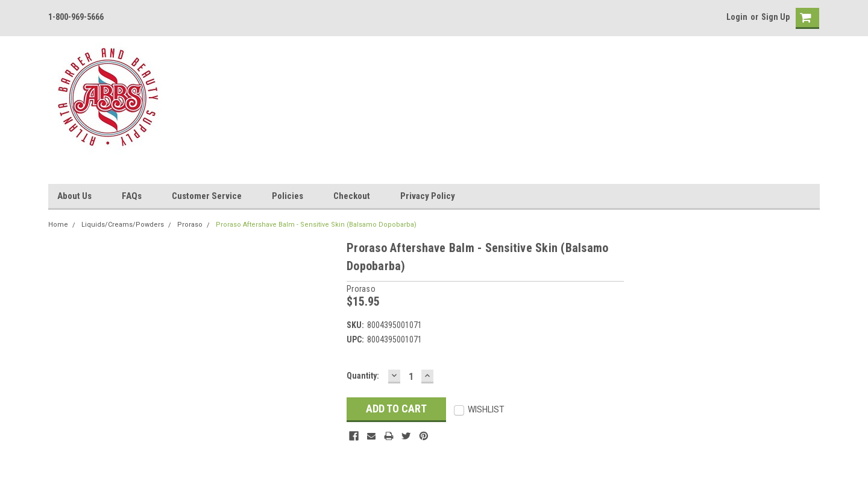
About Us (74, 196)
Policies (288, 196)
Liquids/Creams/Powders (123, 225)
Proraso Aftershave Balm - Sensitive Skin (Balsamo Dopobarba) (316, 225)
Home (58, 225)
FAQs (132, 196)
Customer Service (207, 196)
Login (737, 17)
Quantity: (363, 376)
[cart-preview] (805, 18)
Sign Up (775, 17)
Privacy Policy (428, 196)
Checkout (352, 196)
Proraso (190, 225)
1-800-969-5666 (76, 17)
